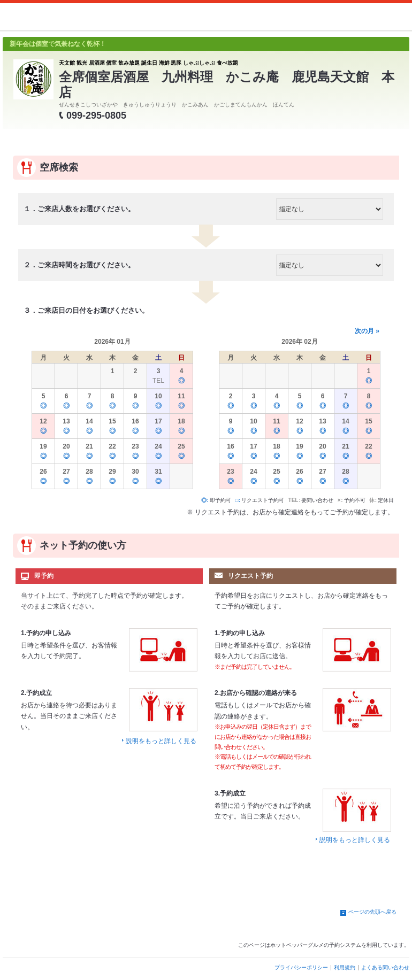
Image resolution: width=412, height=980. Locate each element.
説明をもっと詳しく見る (161, 741)
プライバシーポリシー (301, 967)
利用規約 (345, 967)
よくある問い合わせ (385, 967)
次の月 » (367, 331)
